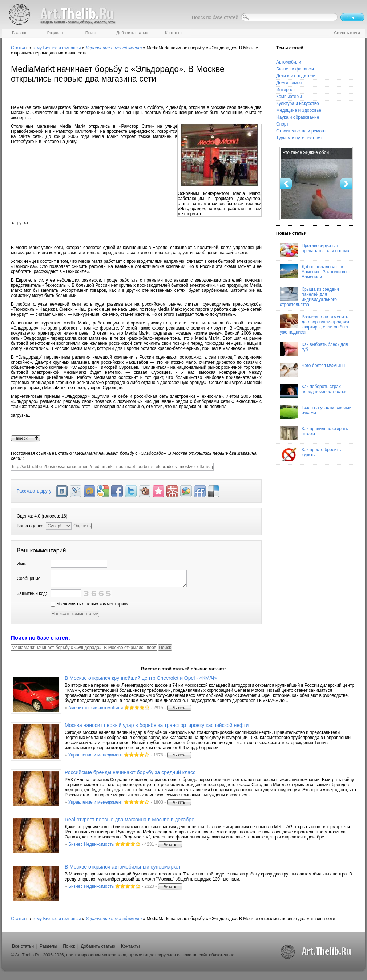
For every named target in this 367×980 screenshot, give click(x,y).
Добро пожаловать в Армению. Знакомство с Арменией (315, 272)
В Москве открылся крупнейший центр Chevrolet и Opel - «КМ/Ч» (141, 678)
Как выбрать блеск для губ (314, 349)
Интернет (286, 90)
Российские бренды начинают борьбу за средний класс (130, 772)
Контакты (130, 946)
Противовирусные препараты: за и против (314, 250)
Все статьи (23, 946)
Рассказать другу (34, 491)
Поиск (69, 946)
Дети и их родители (296, 76)
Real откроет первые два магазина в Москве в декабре (130, 820)
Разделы (48, 946)
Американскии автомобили (96, 708)
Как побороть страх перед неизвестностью (314, 391)
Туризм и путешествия (299, 138)
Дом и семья (289, 83)
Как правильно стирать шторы (314, 433)
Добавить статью (98, 946)
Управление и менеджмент (96, 755)
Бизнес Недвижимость (91, 844)
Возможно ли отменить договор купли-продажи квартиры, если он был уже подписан (314, 324)
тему (37, 48)
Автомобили (289, 62)
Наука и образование (298, 117)
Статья (18, 48)
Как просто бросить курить (310, 454)
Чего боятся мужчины (313, 370)
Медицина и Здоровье (299, 110)
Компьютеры (289, 97)
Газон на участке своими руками (316, 412)
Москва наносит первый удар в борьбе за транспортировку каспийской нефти (157, 725)
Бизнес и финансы (62, 48)
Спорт (282, 124)
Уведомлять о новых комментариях (89, 604)
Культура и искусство (298, 103)
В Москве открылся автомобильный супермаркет (123, 867)
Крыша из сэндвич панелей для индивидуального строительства (309, 297)
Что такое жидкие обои (306, 152)
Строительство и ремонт (301, 131)
